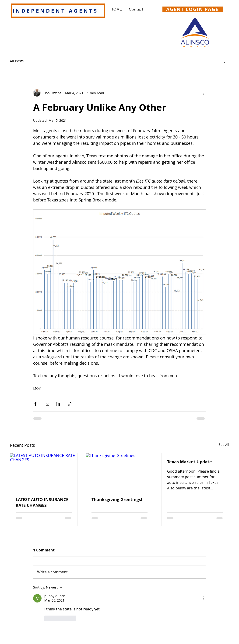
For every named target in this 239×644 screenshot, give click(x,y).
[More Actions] (203, 598)
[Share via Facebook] (35, 404)
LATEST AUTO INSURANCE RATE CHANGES (42, 502)
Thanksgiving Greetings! (117, 500)
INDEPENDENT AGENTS (55, 11)
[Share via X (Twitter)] (47, 404)
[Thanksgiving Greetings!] (120, 472)
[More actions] (203, 93)
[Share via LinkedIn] (58, 404)
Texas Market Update (190, 462)
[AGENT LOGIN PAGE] (193, 9)
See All (224, 445)
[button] (223, 61)
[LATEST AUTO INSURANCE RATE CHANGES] (44, 472)
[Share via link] (70, 404)
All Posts (17, 61)
